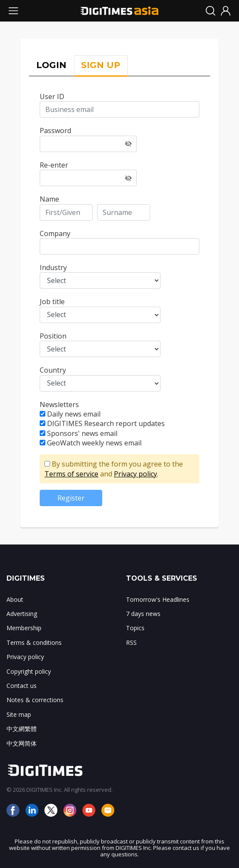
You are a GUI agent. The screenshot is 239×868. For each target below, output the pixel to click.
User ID (52, 96)
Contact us (22, 686)
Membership (24, 628)
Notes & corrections (35, 700)
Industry (53, 268)
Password (55, 131)
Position (53, 336)
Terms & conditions (34, 642)
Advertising (22, 614)
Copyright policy (29, 671)
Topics (135, 628)
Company (55, 233)
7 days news (143, 614)
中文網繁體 (22, 729)
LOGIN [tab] (51, 65)
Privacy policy (135, 474)
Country (53, 370)
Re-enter (54, 165)
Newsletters (59, 404)
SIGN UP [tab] (101, 65)
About (15, 599)
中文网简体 (22, 743)
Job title (52, 302)
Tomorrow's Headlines (158, 599)
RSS (131, 642)
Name (49, 199)
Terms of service (71, 474)
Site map (19, 714)
